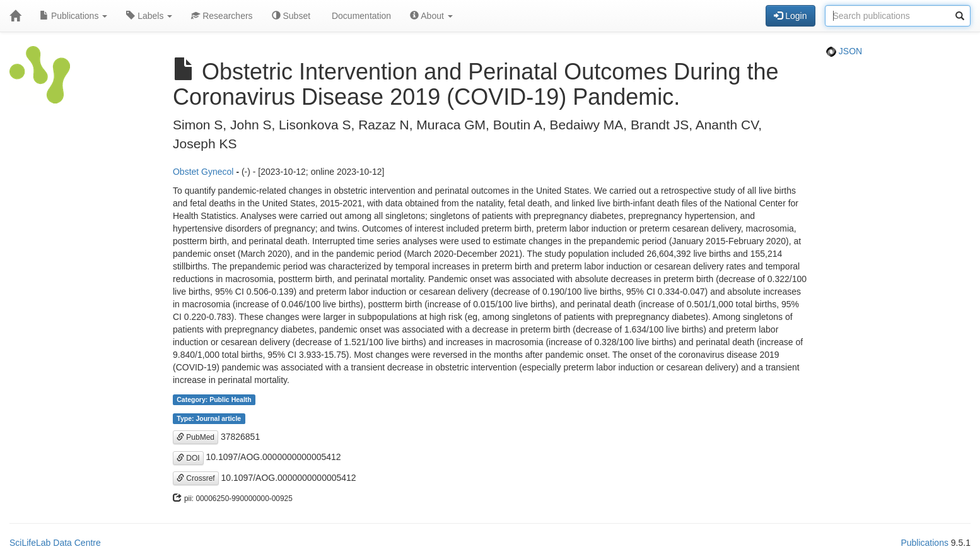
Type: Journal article (209, 418)
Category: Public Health (214, 399)
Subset (291, 16)
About (431, 16)
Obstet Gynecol (203, 172)
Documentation (360, 16)
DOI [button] (188, 458)
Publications (73, 16)
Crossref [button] (196, 478)
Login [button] (790, 16)
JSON (844, 51)
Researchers (222, 16)
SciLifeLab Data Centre (55, 543)
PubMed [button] (195, 437)
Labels (149, 16)
